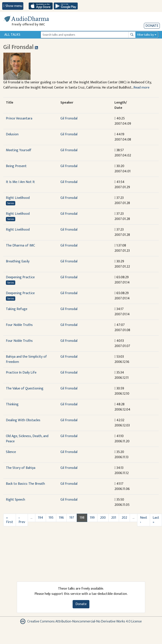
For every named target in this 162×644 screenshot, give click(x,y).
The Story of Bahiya (21, 468)
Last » (156, 520)
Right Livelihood (18, 198)
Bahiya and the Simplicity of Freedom (26, 359)
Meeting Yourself (19, 150)
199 (92, 518)
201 (114, 518)
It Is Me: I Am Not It (20, 182)
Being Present (16, 166)
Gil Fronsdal (69, 118)
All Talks (12, 35)
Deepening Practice (20, 277)
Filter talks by (145, 35)
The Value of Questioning (25, 388)
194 (41, 518)
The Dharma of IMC (20, 246)
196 (61, 518)
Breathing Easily (18, 261)
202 (124, 518)
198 (82, 518)
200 (103, 518)
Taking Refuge (17, 309)
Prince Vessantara (19, 118)
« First (10, 520)
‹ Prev (22, 520)
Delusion (12, 134)
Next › (144, 520)
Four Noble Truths (19, 325)
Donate (152, 26)
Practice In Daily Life (21, 373)
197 (72, 518)
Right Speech (15, 500)
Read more (141, 88)
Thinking (12, 404)
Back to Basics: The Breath (25, 484)
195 (51, 518)
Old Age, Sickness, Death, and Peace (27, 439)
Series (11, 203)
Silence (11, 452)
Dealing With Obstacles (23, 420)
